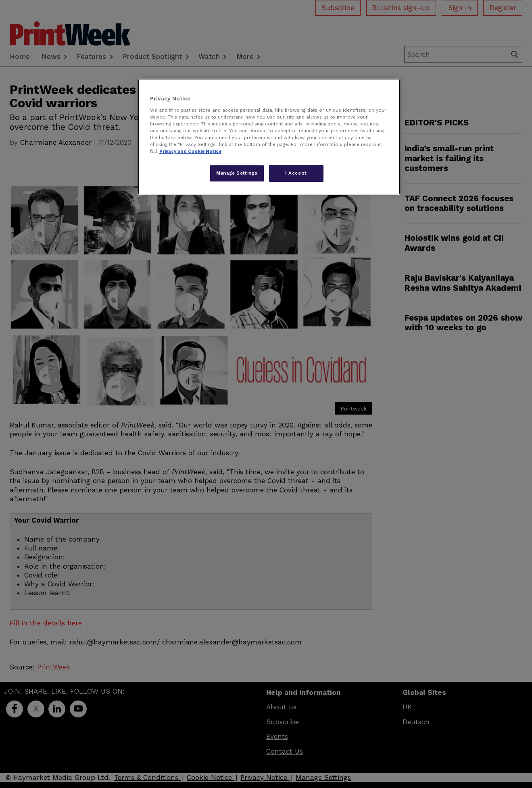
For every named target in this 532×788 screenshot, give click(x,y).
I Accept (296, 173)
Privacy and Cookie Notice (190, 151)
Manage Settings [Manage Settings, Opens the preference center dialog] (237, 173)
